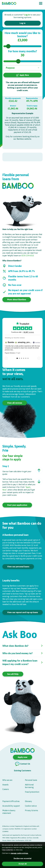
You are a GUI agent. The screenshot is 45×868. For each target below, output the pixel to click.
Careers (6, 789)
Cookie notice (31, 806)
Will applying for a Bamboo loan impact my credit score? (20, 662)
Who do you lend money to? (18, 653)
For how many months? (22, 51)
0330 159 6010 (28, 256)
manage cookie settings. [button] (19, 853)
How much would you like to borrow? (22, 35)
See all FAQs (13, 674)
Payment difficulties (11, 801)
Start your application (17, 505)
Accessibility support (11, 806)
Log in (23, 23)
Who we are (7, 780)
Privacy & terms (31, 810)
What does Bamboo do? (15, 646)
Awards (5, 785)
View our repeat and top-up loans (23, 612)
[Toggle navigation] (41, 3)
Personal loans (31, 780)
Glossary (28, 801)
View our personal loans (18, 567)
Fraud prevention (32, 792)
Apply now (23, 757)
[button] (39, 470)
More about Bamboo (17, 299)
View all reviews (15, 403)
